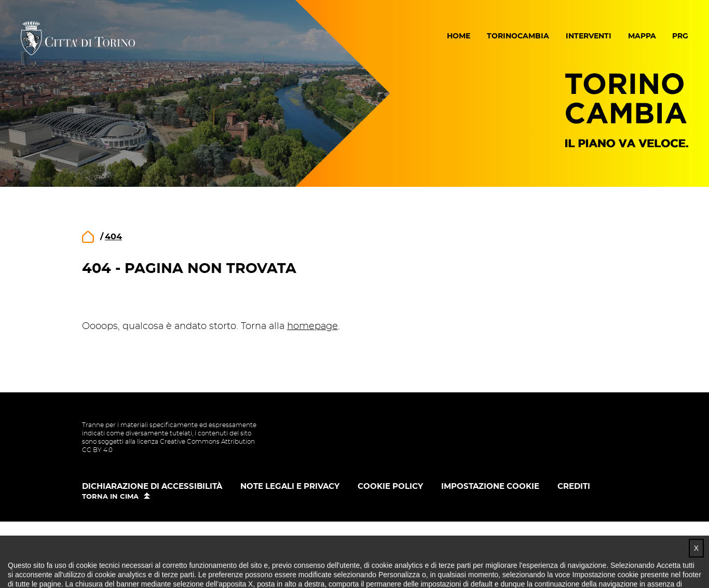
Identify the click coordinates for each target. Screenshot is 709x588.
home (88, 237)
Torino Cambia (627, 111)
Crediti (574, 487)
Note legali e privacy (290, 487)
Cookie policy (390, 487)
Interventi (589, 36)
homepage (312, 326)
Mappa (642, 36)
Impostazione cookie (490, 487)
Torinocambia (518, 36)
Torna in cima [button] (110, 497)
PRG (680, 36)
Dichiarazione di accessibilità (152, 487)
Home (459, 36)
